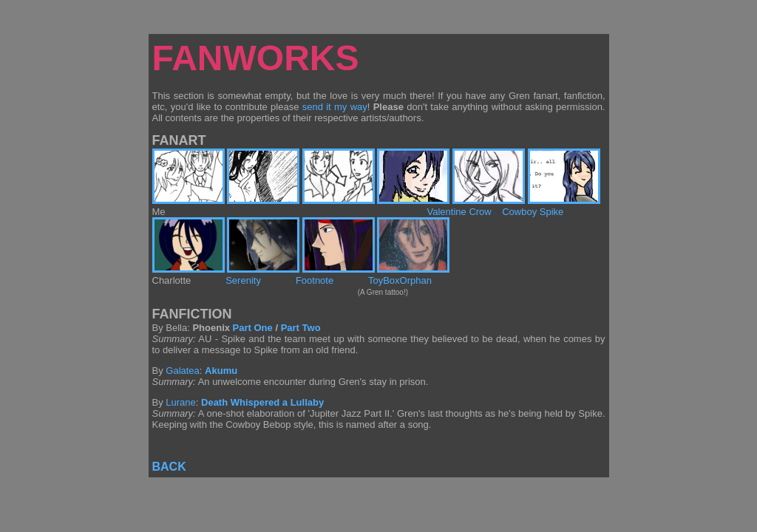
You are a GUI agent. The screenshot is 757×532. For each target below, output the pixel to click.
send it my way (335, 107)
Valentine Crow (459, 212)
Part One (253, 328)
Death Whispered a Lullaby (262, 402)
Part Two (301, 328)
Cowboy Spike (533, 212)
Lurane (180, 402)
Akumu (221, 371)
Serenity (243, 280)
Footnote (315, 280)
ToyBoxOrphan (400, 280)
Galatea (183, 371)
